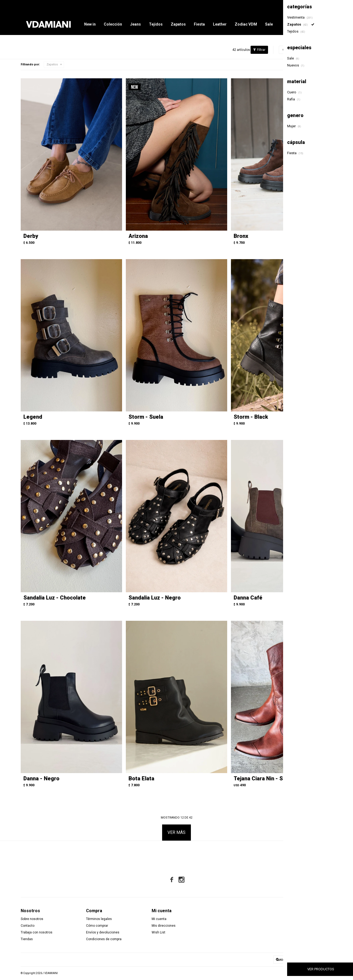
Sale (269, 24)
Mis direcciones (164, 926)
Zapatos (178, 24)
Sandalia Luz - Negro (155, 598)
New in (90, 24)
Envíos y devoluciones (103, 932)
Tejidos (156, 24)
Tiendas (27, 939)
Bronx (241, 236)
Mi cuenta (159, 919)
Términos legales (99, 919)
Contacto (28, 926)
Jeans (136, 24)
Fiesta (199, 24)
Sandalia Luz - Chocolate (55, 598)
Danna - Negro (41, 778)
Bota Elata (141, 778)
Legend (33, 417)
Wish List (158, 932)
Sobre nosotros (32, 919)
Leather (220, 24)
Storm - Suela (146, 417)
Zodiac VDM (246, 24)
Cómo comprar (97, 926)
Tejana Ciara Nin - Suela (263, 778)
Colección (113, 24)
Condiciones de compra (104, 939)
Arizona (138, 236)
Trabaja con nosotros (37, 932)
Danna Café (248, 598)
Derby (31, 236)
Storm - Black (251, 417)
